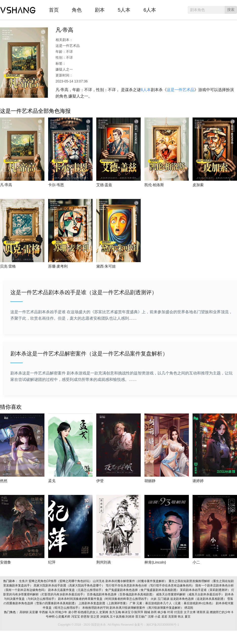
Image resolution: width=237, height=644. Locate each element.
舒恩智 (86, 617)
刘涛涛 (130, 617)
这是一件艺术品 (180, 90)
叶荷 (171, 612)
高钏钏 (24, 612)
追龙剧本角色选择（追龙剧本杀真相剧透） (199, 599)
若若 (165, 617)
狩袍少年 (62, 612)
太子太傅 (190, 612)
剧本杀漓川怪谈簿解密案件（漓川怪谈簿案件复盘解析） (147, 608)
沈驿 (151, 617)
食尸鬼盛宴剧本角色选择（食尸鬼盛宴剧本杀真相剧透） (143, 590)
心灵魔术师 (63, 617)
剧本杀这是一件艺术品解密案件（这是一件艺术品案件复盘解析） (89, 354)
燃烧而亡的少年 (221, 612)
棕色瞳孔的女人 (89, 612)
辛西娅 (44, 612)
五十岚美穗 (118, 617)
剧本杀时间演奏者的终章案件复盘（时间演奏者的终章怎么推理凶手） (104, 599)
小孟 (158, 617)
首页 (54, 10)
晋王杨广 (142, 617)
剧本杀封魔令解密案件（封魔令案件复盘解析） (137, 581)
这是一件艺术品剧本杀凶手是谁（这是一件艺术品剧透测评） (84, 292)
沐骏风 (105, 617)
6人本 (150, 10)
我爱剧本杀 (18, 9)
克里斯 (173, 617)
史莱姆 (104, 612)
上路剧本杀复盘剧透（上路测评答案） (104, 603)
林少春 (162, 612)
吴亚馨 (34, 612)
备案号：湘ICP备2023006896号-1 (157, 625)
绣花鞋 (189, 608)
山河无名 (99, 581)
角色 (77, 10)
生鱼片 (24, 581)
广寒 (133, 603)
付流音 (179, 612)
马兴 (52, 612)
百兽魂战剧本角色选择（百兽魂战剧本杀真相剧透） (121, 594)
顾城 (148, 612)
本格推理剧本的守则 (96, 608)
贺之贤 (95, 617)
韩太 (181, 617)
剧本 (100, 10)
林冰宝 (127, 612)
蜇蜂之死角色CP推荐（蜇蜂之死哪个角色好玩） (61, 581)
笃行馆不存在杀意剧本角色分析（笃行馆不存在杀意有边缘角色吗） (150, 585)
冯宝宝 (76, 617)
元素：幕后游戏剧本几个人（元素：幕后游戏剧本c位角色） (176, 603)
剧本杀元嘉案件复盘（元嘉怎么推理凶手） (77, 590)
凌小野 (73, 612)
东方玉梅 (115, 612)
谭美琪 (201, 612)
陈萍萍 (139, 612)
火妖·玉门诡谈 (160, 599)
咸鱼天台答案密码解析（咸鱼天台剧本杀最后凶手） (190, 594)
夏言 (188, 617)
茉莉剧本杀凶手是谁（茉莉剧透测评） (206, 590)
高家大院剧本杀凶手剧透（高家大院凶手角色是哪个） (69, 585)
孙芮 (154, 612)
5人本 (124, 10)
